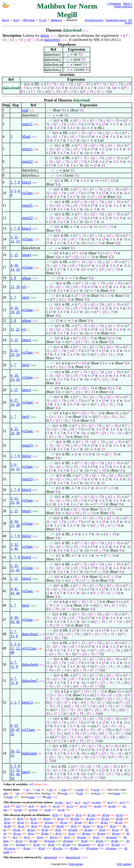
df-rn (58, 833)
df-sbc (104, 822)
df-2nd (33, 841)
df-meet (21, 845)
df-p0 (37, 845)
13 (18, 241)
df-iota (101, 833)
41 (16, 589)
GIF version (128, 21)
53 (12, 755)
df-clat (66, 845)
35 (12, 502)
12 (12, 241)
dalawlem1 (52, 40)
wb (38, 790)
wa (51, 790)
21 (16, 350)
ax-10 (56, 806)
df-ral (20, 822)
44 (18, 593)
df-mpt (88, 830)
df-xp (115, 830)
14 (12, 269)
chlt (49, 797)
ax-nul (18, 810)
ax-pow (33, 810)
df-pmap (111, 848)
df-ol (101, 845)
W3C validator (124, 864)
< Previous (114, 4)
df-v (91, 822)
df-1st (19, 841)
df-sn (100, 826)
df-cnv (17, 833)
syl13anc (29, 730)
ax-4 (110, 802)
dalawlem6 (30, 664)
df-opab (73, 830)
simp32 (27, 218)
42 (18, 570)
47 (18, 730)
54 (12, 778)
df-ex (7, 819)
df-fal (119, 815)
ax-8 (31, 806)
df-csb (119, 822)
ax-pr (48, 810)
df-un (21, 826)
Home (16, 20)
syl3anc (28, 193)
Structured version (94, 20)
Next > (128, 4)
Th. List (43, 20)
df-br (58, 830)
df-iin (45, 830)
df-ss (47, 826)
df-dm (45, 833)
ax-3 (86, 802)
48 (12, 652)
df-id (102, 830)
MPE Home (29, 20)
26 (18, 379)
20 (18, 312)
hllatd (26, 136)
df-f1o (53, 837)
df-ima (86, 833)
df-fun (116, 833)
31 (18, 770)
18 (18, 287)
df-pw (87, 826)
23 (12, 354)
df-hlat (74, 848)
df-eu (60, 819)
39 (16, 618)
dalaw (45, 35)
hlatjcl (27, 182)
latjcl (26, 297)
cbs (66, 793)
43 (12, 593)
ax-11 (70, 806)
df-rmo (49, 822)
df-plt (84, 841)
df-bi (55, 815)
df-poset (68, 841)
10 (16, 265)
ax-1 (69, 802)
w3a (64, 790)
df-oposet (84, 845)
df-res (72, 833)
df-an (67, 815)
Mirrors (5, 20)
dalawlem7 (30, 681)
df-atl (41, 848)
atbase (27, 278)
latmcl (27, 255)
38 (18, 526)
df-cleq (90, 819)
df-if (73, 826)
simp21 (27, 149)
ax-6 (7, 806)
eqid (25, 110)
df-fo (40, 837)
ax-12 (84, 806)
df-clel (105, 819)
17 (12, 770)
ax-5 (122, 802)
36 (18, 502)
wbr (6, 793)
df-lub (99, 841)
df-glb (115, 841)
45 (12, 622)
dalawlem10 (73, 857)
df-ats (27, 848)
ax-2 (77, 802)
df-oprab (111, 837)
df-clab (75, 819)
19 (12, 312)
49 (18, 774)
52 (12, 734)
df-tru (106, 815)
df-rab (78, 822)
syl (24, 287)
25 (16, 429)
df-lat (51, 845)
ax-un (61, 810)
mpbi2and (29, 753)
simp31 (27, 205)
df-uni (17, 830)
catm (32, 797)
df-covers (10, 848)
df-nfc (120, 819)
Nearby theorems (123, 7)
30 (18, 433)
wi (27, 790)
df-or (79, 815)
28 (18, 404)
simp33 (27, 479)
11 (16, 237)
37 (12, 526)
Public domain (76, 864)
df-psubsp (92, 848)
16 (18, 269)
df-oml (116, 845)
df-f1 (27, 837)
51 (18, 751)
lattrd (26, 772)
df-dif (7, 826)
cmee (117, 793)
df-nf (20, 819)
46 (18, 622)
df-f (15, 837)
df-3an (91, 815)
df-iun (31, 830)
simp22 (27, 161)
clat (10, 797)
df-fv (67, 837)
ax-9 (43, 806)
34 (16, 521)
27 (16, 400)
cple (81, 793)
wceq (80, 790)
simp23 (27, 445)
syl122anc (29, 648)
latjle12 (27, 702)
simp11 (27, 124)
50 (12, 751)
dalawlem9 (50, 857)
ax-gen (96, 802)
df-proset (50, 841)
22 (18, 329)
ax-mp (59, 802)
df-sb (33, 819)
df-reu (64, 822)
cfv (18, 793)
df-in (34, 826)
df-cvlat (57, 848)
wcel (96, 790)
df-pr (113, 826)
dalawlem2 (30, 634)
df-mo (47, 819)
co (49, 793)
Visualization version (116, 20)
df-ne (7, 822)
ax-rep (112, 806)
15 (16, 255)
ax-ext (97, 806)
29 (12, 433)
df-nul (60, 826)
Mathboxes (56, 20)
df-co (31, 833)
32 (12, 469)
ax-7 (19, 806)
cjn (98, 793)
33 (18, 469)
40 (16, 549)
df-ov (96, 837)
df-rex (34, 822)
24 (18, 354)
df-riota (81, 837)
